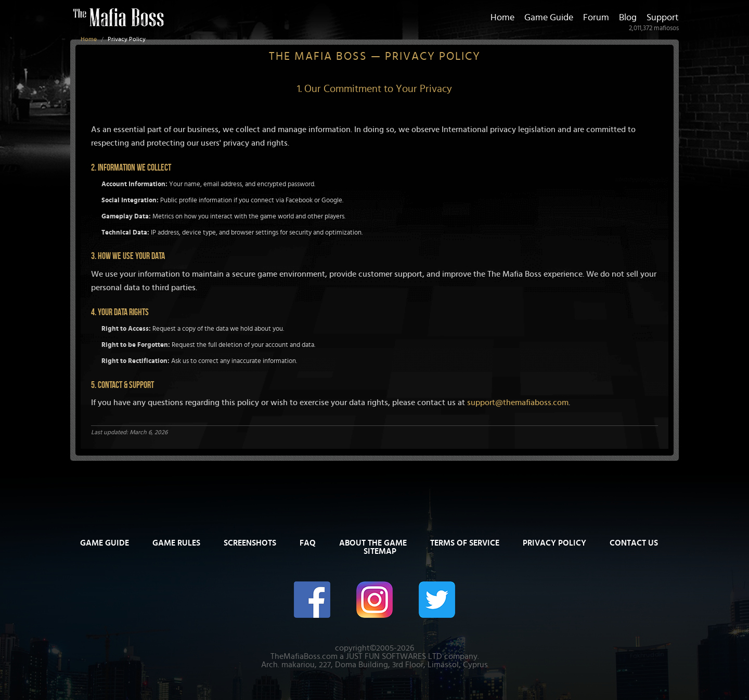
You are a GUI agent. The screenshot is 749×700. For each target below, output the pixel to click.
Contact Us (634, 543)
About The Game (373, 543)
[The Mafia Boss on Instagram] (374, 599)
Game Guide (549, 18)
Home (89, 39)
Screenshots (250, 543)
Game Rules (176, 543)
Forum (596, 18)
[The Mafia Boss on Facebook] (312, 599)
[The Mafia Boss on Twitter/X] (437, 599)
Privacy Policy (554, 543)
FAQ (308, 543)
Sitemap (380, 551)
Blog (628, 18)
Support (663, 18)
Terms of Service (465, 543)
